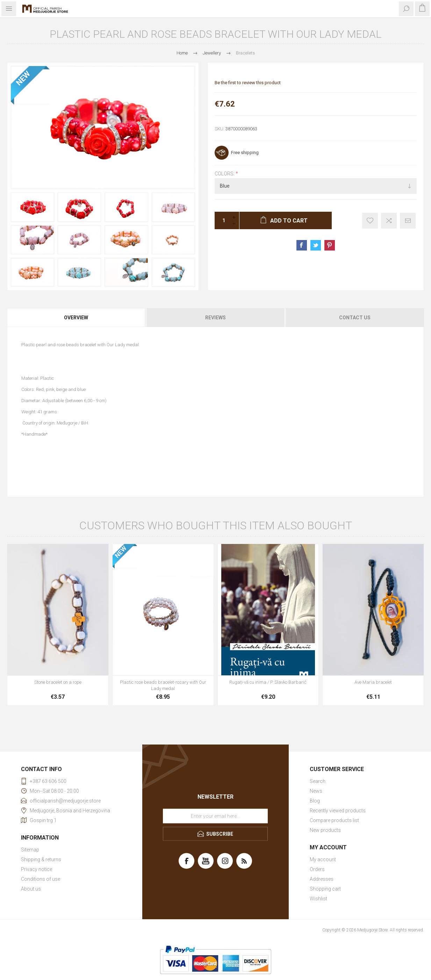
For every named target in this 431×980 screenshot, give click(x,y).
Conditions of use (41, 879)
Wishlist (318, 899)
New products (325, 830)
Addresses (322, 879)
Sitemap (30, 850)
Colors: (225, 174)
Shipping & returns (41, 859)
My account (323, 859)
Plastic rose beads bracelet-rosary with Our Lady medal (163, 685)
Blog (315, 801)
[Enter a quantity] (222, 220)
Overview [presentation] (76, 318)
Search (318, 781)
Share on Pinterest (330, 245)
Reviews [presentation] (215, 318)
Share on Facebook (302, 245)
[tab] (77, 318)
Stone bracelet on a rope (58, 682)
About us (31, 889)
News (316, 791)
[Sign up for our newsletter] (215, 816)
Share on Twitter (316, 245)
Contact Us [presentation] (355, 318)
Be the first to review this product (248, 83)
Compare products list (334, 820)
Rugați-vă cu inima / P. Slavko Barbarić (268, 682)
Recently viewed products (338, 811)
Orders (317, 869)
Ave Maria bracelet (373, 682)
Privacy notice (37, 869)
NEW (23, 78)
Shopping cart (325, 889)
